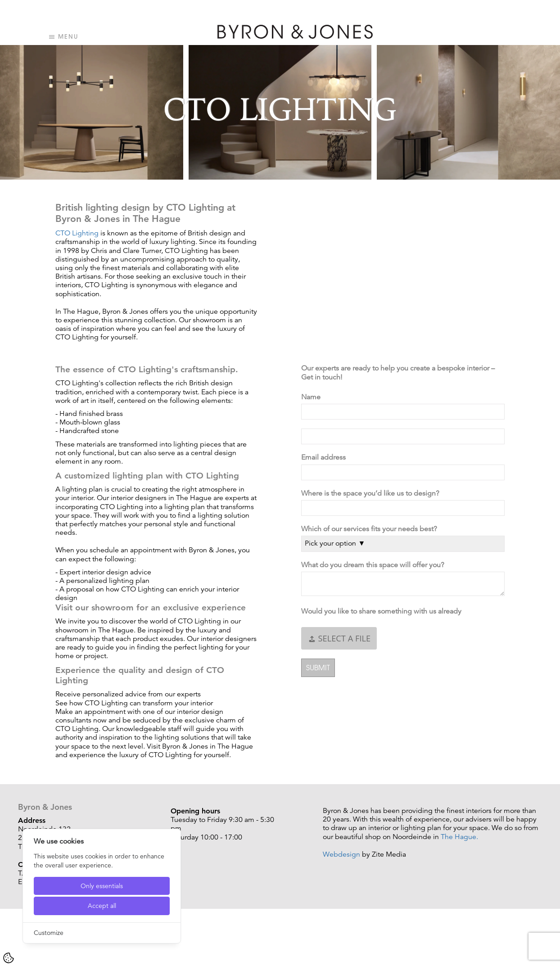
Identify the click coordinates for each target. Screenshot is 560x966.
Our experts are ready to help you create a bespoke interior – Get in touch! (398, 373)
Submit (318, 668)
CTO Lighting (77, 233)
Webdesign (341, 854)
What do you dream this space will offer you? (375, 565)
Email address (325, 458)
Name (313, 397)
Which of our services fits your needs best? (371, 529)
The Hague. (459, 837)
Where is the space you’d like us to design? (372, 494)
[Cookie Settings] (9, 958)
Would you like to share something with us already (383, 612)
